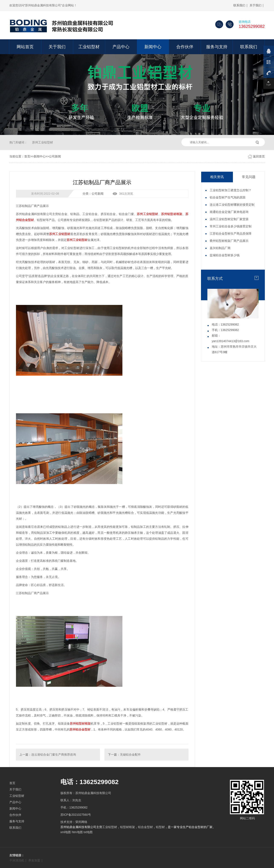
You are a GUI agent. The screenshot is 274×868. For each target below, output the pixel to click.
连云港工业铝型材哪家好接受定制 (232, 205)
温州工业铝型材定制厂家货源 (229, 219)
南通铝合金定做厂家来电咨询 (229, 212)
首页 (27, 156)
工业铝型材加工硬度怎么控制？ (231, 190)
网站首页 (25, 47)
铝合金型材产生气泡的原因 (228, 197)
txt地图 (88, 832)
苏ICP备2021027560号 (76, 815)
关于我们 (255, 5)
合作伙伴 (185, 47)
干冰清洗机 (17, 860)
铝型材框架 (128, 827)
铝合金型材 (145, 827)
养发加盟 (34, 860)
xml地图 (66, 832)
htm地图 (77, 832)
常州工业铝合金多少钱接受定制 (231, 226)
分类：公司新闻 (93, 194)
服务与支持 (217, 47)
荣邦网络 (81, 822)
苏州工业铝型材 (43, 142)
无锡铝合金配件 (130, 755)
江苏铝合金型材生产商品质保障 (231, 234)
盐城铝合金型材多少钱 (225, 255)
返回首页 (259, 156)
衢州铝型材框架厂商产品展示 (229, 241)
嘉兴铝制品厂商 (220, 248)
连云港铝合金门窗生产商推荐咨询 (54, 755)
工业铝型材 (89, 47)
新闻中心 (153, 47)
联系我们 (239, 5)
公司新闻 (55, 156)
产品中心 (121, 47)
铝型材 (160, 827)
